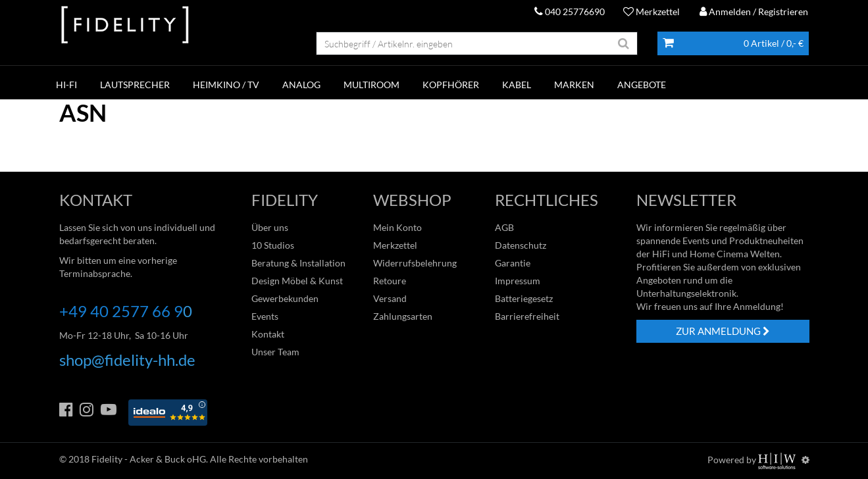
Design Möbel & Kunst (297, 281)
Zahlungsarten (403, 316)
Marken (574, 85)
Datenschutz (521, 245)
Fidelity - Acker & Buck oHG (149, 459)
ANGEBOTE (642, 85)
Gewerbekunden (285, 298)
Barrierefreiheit (527, 316)
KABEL (517, 85)
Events (265, 316)
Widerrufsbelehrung (415, 263)
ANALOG (301, 85)
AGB (504, 227)
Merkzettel (651, 12)
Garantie (513, 263)
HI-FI (66, 85)
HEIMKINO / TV (226, 85)
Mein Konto (397, 227)
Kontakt (268, 334)
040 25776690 (570, 12)
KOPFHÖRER (451, 85)
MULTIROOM (371, 85)
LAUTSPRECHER (135, 85)
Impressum (518, 281)
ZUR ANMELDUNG (723, 331)
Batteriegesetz (524, 298)
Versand (390, 298)
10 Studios (273, 245)
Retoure (390, 281)
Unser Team (275, 352)
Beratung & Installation (298, 263)
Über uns (270, 227)
